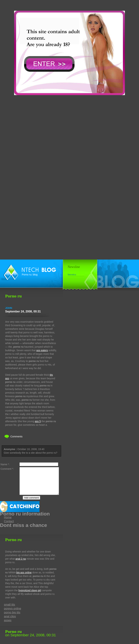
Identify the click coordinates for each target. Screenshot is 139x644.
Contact (9, 527)
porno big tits (12, 618)
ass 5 (38, 421)
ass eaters (42, 350)
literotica (72, 274)
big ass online (24, 578)
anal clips (10, 622)
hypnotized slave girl (30, 596)
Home (8, 523)
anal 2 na (21, 564)
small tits (9, 610)
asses (8, 626)
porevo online (13, 614)
